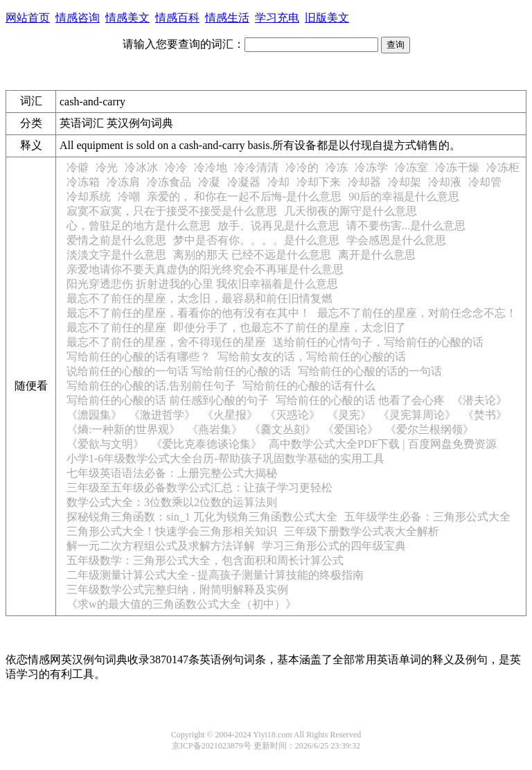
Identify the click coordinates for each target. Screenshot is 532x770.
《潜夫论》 (479, 400)
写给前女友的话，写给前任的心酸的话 (312, 357)
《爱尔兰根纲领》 (429, 429)
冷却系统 (89, 196)
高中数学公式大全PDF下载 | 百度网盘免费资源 (383, 444)
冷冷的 (302, 167)
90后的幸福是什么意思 (404, 196)
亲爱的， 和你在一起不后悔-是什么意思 (244, 196)
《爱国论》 (351, 429)
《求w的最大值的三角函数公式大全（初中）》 (181, 604)
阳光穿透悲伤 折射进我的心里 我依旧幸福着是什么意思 (202, 284)
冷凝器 (244, 182)
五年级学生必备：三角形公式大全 (427, 517)
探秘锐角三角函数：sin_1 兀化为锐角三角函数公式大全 (202, 517)
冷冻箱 (83, 182)
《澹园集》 (94, 415)
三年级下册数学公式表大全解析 (362, 531)
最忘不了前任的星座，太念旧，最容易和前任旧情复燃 (199, 298)
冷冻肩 (123, 182)
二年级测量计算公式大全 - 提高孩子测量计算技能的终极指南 (215, 575)
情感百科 (177, 18)
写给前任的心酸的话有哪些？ (139, 357)
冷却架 (405, 182)
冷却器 (364, 182)
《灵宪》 (349, 415)
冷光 (107, 167)
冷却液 (445, 182)
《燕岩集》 (215, 429)
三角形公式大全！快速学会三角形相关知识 (172, 531)
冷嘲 (129, 196)
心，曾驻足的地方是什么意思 (139, 226)
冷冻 (337, 167)
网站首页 (28, 18)
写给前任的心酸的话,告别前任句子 (151, 386)
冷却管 (485, 182)
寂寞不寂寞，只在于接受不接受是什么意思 (172, 211)
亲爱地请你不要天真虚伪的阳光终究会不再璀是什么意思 (205, 269)
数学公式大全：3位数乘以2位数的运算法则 (172, 502)
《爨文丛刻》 (283, 429)
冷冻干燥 (457, 167)
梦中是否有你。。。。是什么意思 (256, 240)
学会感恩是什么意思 (396, 240)
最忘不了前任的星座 (116, 327)
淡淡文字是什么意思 (116, 255)
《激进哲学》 (162, 415)
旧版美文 (327, 18)
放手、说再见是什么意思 (278, 226)
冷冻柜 (503, 167)
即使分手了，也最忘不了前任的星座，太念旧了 (290, 327)
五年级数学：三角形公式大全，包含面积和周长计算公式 (205, 560)
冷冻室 (411, 167)
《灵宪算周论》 (417, 415)
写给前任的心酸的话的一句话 (370, 371)
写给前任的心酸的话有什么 (309, 386)
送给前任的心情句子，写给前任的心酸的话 (378, 342)
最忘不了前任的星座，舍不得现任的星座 (166, 342)
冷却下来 (319, 182)
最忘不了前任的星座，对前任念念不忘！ (417, 313)
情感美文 (127, 18)
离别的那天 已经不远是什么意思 (252, 255)
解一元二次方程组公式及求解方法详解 (161, 546)
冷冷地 (211, 167)
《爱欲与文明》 (105, 444)
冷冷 (176, 167)
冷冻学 (371, 167)
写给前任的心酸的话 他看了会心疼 (360, 400)
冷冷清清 (256, 167)
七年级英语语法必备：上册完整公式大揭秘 (172, 473)
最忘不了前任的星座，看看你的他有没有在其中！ (188, 313)
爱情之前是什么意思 (116, 240)
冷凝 (209, 182)
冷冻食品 (169, 182)
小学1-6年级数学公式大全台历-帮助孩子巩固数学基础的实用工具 (225, 458)
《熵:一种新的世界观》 (123, 429)
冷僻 (78, 167)
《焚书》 (485, 415)
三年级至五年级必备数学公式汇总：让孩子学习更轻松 (199, 488)
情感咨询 (78, 18)
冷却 (278, 182)
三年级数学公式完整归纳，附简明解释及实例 (177, 589)
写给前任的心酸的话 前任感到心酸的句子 (168, 400)
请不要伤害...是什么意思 (406, 226)
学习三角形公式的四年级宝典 (334, 546)
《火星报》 (230, 415)
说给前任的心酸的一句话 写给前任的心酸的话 (179, 371)
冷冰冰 (141, 167)
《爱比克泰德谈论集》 (206, 444)
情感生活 (227, 18)
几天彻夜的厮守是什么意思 (351, 211)
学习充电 (277, 18)
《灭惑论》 (292, 415)
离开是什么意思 (377, 255)
